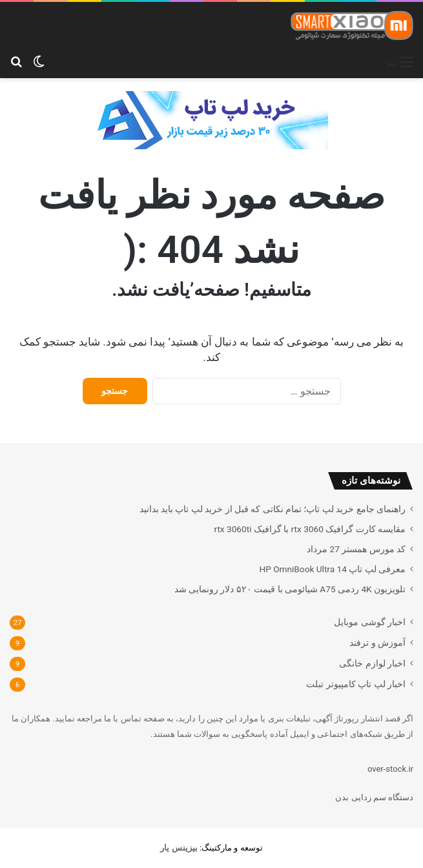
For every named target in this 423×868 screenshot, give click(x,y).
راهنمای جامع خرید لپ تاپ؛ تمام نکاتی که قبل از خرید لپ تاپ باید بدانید (273, 509)
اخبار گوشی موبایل (370, 622)
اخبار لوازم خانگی (372, 663)
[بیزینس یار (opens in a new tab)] (179, 848)
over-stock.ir (390, 769)
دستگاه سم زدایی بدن (374, 797)
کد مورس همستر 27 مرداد (356, 549)
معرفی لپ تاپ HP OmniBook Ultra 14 (332, 569)
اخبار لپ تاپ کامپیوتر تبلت (356, 684)
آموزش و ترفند (377, 643)
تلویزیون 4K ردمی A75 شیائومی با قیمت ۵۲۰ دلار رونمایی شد (290, 589)
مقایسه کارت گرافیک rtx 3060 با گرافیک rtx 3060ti (310, 529)
